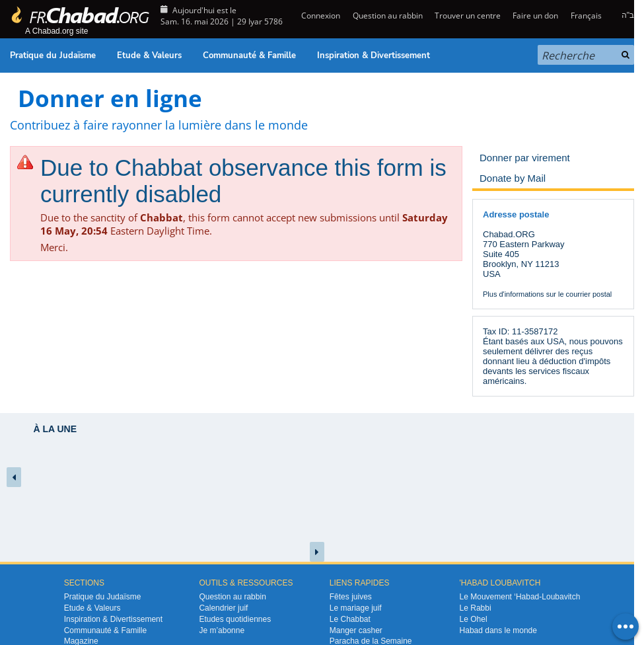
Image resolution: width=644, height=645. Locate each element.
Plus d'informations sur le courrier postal (547, 294)
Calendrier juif (223, 608)
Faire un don (535, 16)
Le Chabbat (350, 619)
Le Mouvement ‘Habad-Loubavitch (520, 597)
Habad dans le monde (498, 630)
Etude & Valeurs (149, 56)
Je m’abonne (222, 630)
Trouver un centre (468, 16)
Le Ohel (474, 619)
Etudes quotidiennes (235, 619)
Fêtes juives (351, 597)
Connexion (320, 16)
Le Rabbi (476, 608)
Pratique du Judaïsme (53, 56)
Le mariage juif (356, 608)
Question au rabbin (388, 16)
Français (586, 16)
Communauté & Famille (249, 56)
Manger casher (356, 630)
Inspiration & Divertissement (374, 56)
